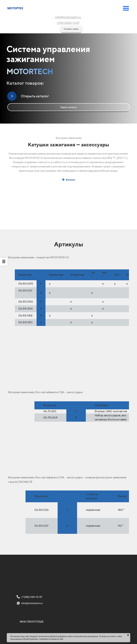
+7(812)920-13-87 (68, 23)
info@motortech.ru (68, 17)
